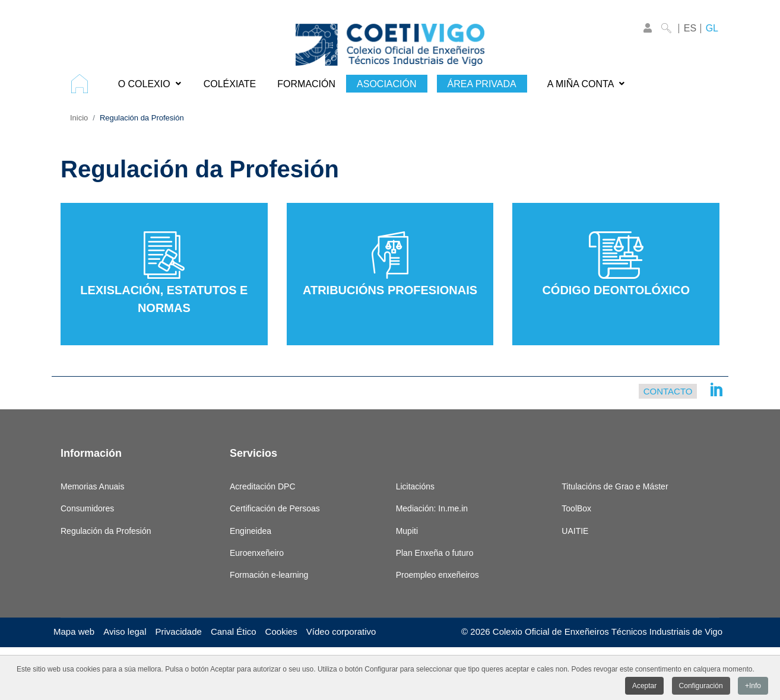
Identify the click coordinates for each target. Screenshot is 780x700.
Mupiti (407, 531)
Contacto (668, 391)
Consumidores (87, 508)
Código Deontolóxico (616, 264)
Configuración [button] (701, 686)
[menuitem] (84, 84)
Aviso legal (125, 631)
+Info (753, 686)
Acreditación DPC (263, 486)
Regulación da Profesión (106, 531)
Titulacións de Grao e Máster (615, 486)
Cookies (281, 631)
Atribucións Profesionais (390, 264)
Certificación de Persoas (275, 508)
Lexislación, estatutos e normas (164, 273)
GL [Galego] (712, 28)
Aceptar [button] (644, 686)
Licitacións (415, 486)
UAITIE (575, 531)
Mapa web (74, 631)
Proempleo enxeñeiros (437, 575)
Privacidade (179, 631)
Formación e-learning (269, 575)
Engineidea (251, 531)
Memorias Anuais (92, 486)
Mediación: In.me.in (432, 508)
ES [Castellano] (690, 28)
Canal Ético (234, 631)
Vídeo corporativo (341, 631)
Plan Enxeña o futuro (435, 553)
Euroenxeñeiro (257, 553)
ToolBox (576, 508)
